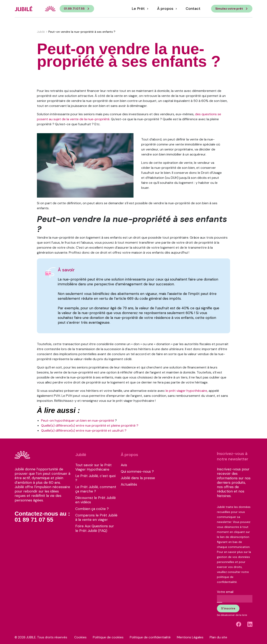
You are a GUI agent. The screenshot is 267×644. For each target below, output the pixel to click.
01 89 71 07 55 (34, 520)
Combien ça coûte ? (92, 509)
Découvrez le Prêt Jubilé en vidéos (96, 500)
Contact (193, 9)
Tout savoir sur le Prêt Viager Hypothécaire (93, 467)
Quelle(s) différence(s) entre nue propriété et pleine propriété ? (90, 425)
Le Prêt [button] (139, 9)
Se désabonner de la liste (232, 615)
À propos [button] (166, 9)
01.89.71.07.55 (74, 9)
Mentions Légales (190, 637)
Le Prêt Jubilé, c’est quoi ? (95, 478)
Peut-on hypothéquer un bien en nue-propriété (78, 420)
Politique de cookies (108, 637)
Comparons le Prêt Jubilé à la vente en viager (96, 517)
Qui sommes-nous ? (137, 472)
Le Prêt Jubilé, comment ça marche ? (96, 489)
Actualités (129, 484)
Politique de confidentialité (150, 637)
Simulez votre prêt (229, 9)
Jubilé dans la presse (138, 478)
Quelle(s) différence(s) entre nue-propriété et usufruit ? (84, 430)
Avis (124, 465)
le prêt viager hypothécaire (186, 391)
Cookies (80, 637)
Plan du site (218, 637)
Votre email (225, 592)
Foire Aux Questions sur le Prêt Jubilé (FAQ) (95, 528)
